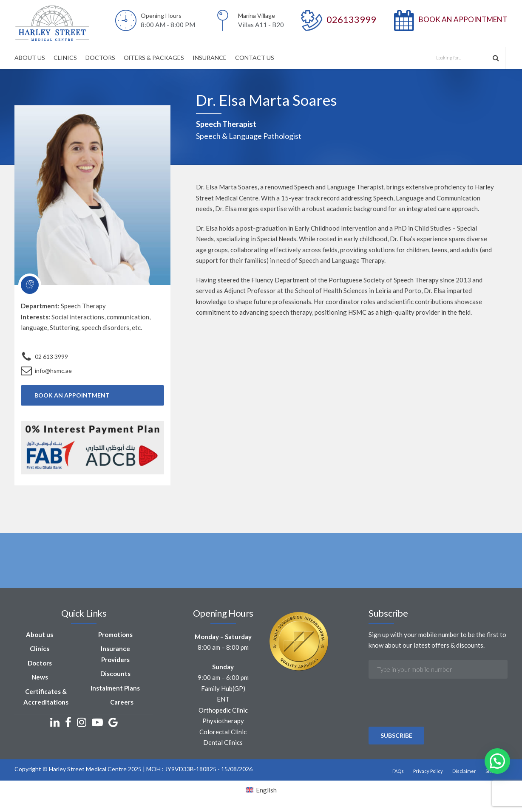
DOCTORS (100, 58)
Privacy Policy (428, 771)
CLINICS (65, 58)
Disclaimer (464, 771)
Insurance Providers (115, 654)
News (40, 677)
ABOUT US (30, 58)
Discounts (115, 674)
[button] (497, 761)
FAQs (398, 771)
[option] (261, 571)
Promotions (115, 634)
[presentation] (433, 726)
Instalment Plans (115, 688)
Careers (122, 702)
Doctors (40, 663)
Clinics (40, 648)
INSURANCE (210, 58)
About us (40, 634)
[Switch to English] (261, 790)
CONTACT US (255, 58)
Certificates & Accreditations (46, 697)
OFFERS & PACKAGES (154, 58)
